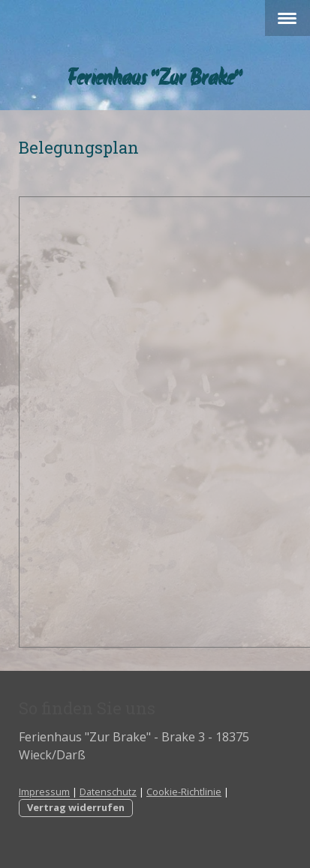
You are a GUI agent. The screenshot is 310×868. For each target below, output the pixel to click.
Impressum (44, 792)
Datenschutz (108, 792)
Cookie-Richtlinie (184, 792)
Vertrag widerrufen (76, 807)
